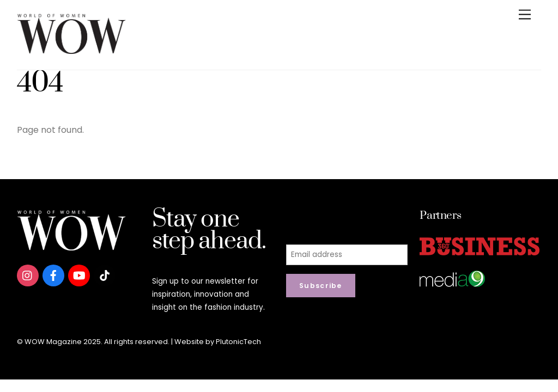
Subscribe (321, 286)
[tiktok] (105, 275)
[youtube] (79, 275)
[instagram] (28, 275)
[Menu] (525, 15)
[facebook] (53, 275)
